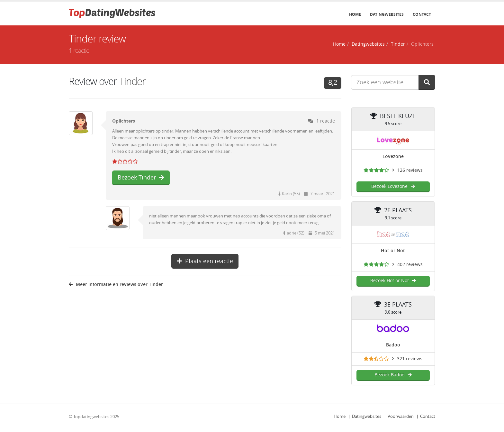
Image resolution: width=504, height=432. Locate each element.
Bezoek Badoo (393, 375)
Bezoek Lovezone (393, 186)
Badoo (393, 345)
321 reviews (410, 359)
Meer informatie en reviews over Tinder (116, 285)
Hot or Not (393, 251)
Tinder (398, 44)
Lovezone (393, 156)
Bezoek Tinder (141, 178)
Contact (422, 14)
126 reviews (410, 170)
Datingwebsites (387, 14)
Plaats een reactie (205, 261)
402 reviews (410, 265)
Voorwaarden (401, 416)
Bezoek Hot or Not (393, 281)
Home (355, 14)
